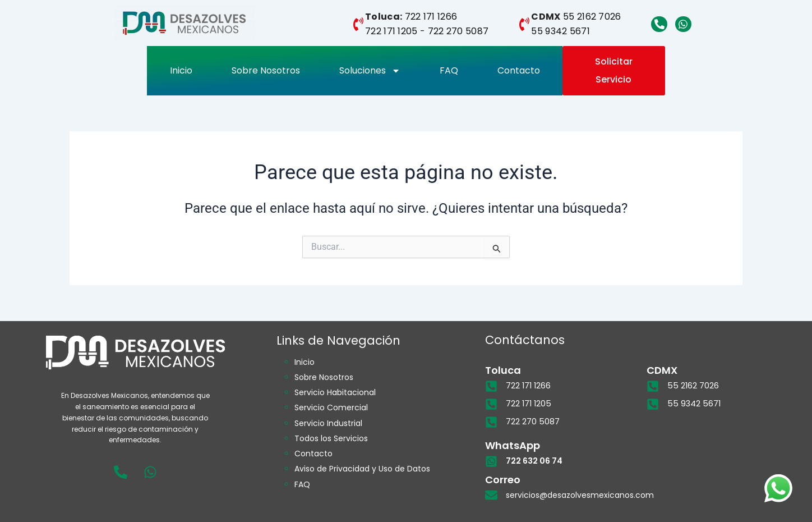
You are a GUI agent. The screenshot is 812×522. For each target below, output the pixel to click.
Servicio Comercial (331, 407)
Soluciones (370, 71)
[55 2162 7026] (653, 386)
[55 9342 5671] (653, 404)
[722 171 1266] (491, 386)
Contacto (519, 70)
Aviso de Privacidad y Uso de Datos (362, 468)
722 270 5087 (458, 31)
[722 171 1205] (491, 404)
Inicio (181, 70)
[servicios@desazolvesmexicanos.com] (491, 494)
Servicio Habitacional (335, 392)
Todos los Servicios (331, 438)
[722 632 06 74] (491, 461)
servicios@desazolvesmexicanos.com (580, 494)
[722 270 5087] (491, 422)
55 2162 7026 (592, 17)
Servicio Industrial (328, 423)
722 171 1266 (431, 17)
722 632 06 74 (534, 461)
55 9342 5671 (560, 31)
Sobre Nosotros (266, 70)
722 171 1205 (391, 31)
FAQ (449, 70)
